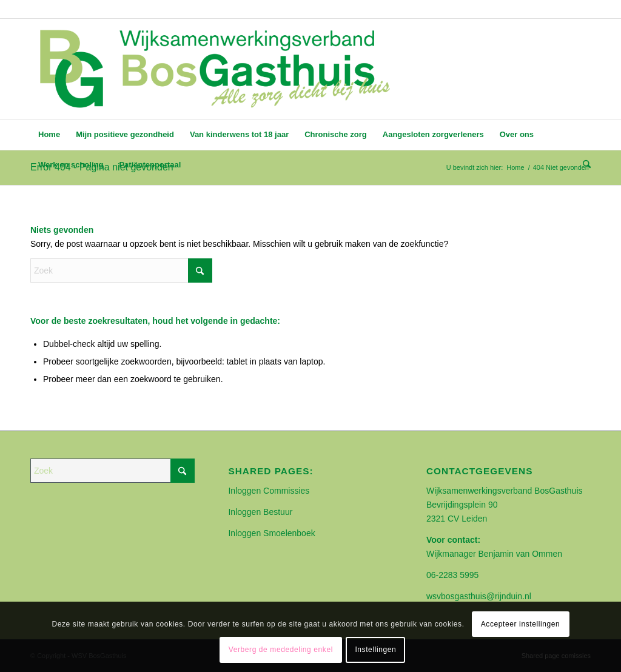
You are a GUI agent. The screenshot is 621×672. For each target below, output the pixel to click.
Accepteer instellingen (521, 624)
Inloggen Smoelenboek (271, 533)
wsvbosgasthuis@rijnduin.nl (479, 596)
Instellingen (375, 650)
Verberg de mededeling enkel (281, 650)
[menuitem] (49, 135)
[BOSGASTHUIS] (214, 69)
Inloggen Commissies (269, 491)
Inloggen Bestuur (260, 512)
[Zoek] (583, 165)
